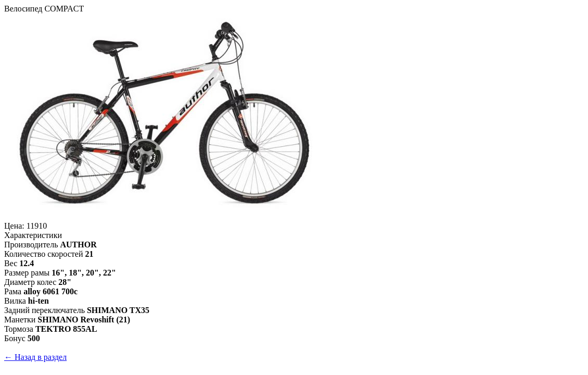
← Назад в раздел (35, 357)
